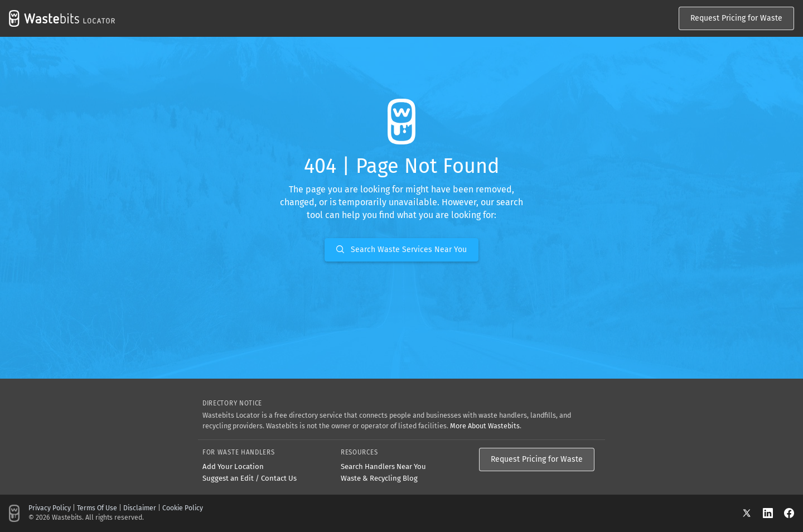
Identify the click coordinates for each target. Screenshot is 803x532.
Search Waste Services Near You (401, 250)
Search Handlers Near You (383, 466)
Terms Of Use (97, 508)
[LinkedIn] (773, 513)
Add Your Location (233, 466)
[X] (752, 513)
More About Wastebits (485, 426)
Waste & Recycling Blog (379, 478)
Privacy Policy (50, 508)
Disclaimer (140, 508)
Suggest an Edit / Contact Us (250, 478)
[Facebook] (789, 513)
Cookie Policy (183, 508)
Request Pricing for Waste (736, 18)
